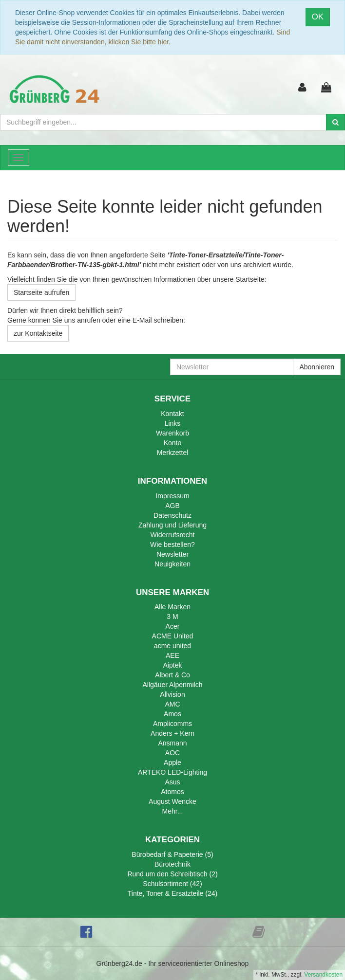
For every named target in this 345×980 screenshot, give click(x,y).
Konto (173, 443)
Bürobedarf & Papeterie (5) (172, 854)
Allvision (172, 694)
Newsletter (172, 554)
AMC (172, 704)
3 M (172, 617)
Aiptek (173, 665)
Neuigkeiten (172, 564)
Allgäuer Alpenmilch (173, 685)
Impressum (172, 496)
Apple (172, 762)
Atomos (172, 792)
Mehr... (173, 811)
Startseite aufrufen (41, 292)
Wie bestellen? (172, 544)
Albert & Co (172, 675)
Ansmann (172, 743)
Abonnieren (317, 367)
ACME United (173, 636)
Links (173, 423)
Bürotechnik (172, 864)
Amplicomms (172, 724)
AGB (172, 506)
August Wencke (172, 801)
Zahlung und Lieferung (172, 525)
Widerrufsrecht (172, 535)
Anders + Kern (172, 733)
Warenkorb (172, 433)
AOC (172, 753)
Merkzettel (173, 453)
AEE (172, 655)
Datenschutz (172, 515)
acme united (172, 646)
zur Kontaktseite (38, 333)
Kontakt (172, 414)
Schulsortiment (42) (172, 884)
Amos (172, 714)
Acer (173, 626)
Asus (172, 782)
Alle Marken (172, 607)
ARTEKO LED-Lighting (172, 772)
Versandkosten (323, 975)
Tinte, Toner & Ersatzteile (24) (172, 893)
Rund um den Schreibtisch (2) (172, 874)
